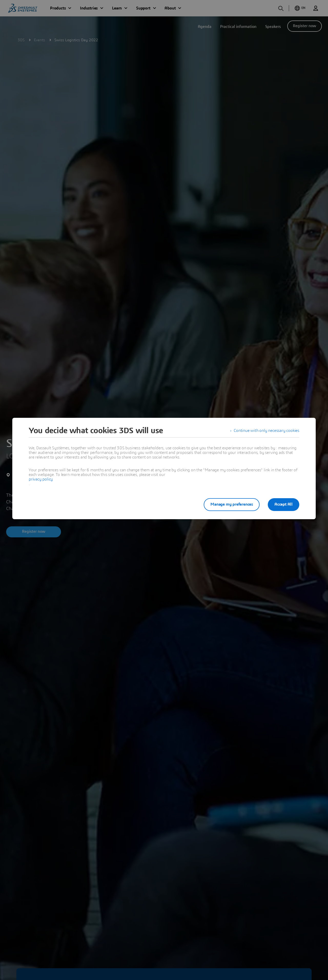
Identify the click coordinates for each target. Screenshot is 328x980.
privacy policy (41, 479)
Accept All (284, 504)
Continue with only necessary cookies (266, 431)
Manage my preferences (232, 504)
